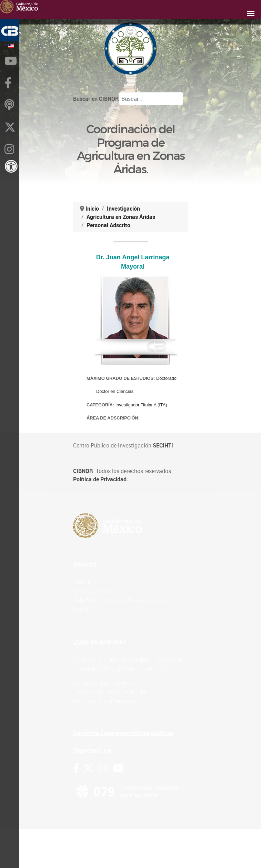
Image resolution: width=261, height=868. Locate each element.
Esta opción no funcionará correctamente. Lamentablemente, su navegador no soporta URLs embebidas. (133, 336)
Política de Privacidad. (101, 479)
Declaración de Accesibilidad (111, 692)
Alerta (81, 609)
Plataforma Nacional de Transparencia (123, 600)
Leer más (155, 668)
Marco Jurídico (92, 591)
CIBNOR (83, 471)
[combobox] (151, 99)
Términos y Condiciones (105, 701)
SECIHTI (163, 445)
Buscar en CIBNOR (96, 99)
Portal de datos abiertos (105, 683)
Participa (84, 582)
